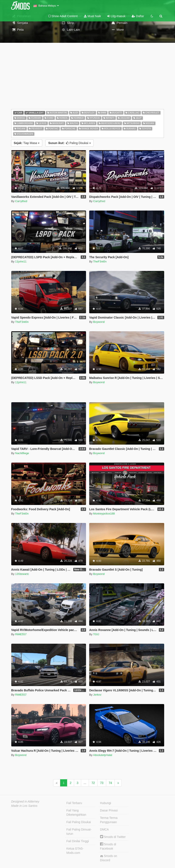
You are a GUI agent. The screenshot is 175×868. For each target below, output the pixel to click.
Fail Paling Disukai (79, 822)
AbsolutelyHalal (103, 755)
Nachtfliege (22, 453)
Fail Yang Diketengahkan (76, 813)
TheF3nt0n (100, 261)
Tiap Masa (27, 143)
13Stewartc (22, 574)
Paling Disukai (70, 143)
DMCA (104, 829)
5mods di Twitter (113, 837)
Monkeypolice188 (104, 514)
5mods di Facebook (108, 846)
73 (102, 783)
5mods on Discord (109, 858)
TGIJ (96, 634)
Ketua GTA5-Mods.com (75, 851)
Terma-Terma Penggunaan (109, 820)
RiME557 (21, 634)
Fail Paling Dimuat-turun (79, 832)
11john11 (21, 261)
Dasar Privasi (109, 810)
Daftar (138, 16)
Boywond (99, 322)
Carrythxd (21, 201)
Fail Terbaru (74, 803)
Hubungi (106, 803)
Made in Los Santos (24, 806)
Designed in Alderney (25, 801)
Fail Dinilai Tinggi (78, 841)
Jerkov (97, 695)
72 (93, 783)
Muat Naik (92, 16)
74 (110, 783)
